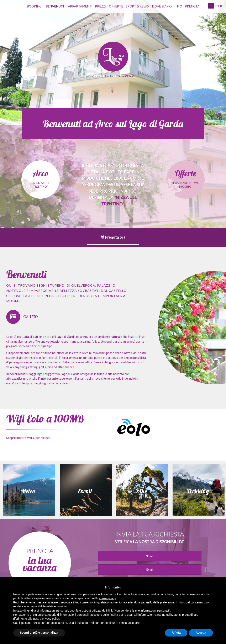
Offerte (116, 6)
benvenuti (55, 6)
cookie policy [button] (107, 598)
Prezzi (101, 6)
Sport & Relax (138, 6)
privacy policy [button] (51, 619)
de (222, 6)
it (211, 6)
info (178, 6)
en (217, 6)
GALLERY (22, 317)
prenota (192, 6)
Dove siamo (162, 6)
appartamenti (80, 6)
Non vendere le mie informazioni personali (142, 611)
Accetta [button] (201, 633)
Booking (34, 6)
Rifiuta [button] (176, 633)
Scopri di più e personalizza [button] (39, 633)
